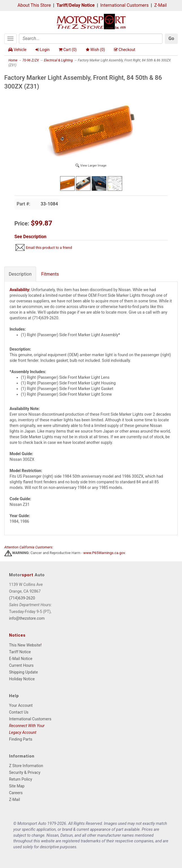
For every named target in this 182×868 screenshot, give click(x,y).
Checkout (125, 50)
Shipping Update (23, 672)
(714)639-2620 (22, 598)
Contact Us (19, 712)
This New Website (25, 645)
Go (171, 38)
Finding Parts (21, 739)
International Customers (124, 5)
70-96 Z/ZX (30, 60)
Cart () (68, 50)
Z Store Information (26, 766)
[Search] (91, 39)
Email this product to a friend (49, 248)
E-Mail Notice (21, 659)
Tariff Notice (20, 652)
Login (43, 50)
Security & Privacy (25, 772)
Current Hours (21, 665)
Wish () (95, 50)
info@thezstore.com (27, 618)
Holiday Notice (22, 679)
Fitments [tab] (50, 274)
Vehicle (17, 50)
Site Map (17, 786)
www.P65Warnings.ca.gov (104, 553)
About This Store (34, 5)
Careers (16, 793)
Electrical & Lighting (58, 60)
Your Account (21, 705)
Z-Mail (160, 5)
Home (13, 60)
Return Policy (21, 779)
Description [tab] (20, 274)
